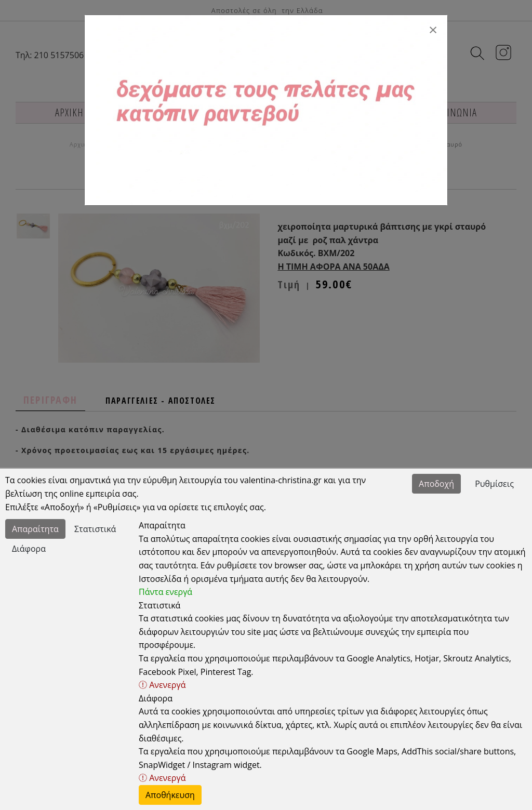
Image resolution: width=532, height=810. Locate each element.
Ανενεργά (162, 685)
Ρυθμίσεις (494, 484)
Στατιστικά (95, 529)
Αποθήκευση (170, 795)
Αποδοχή (436, 484)
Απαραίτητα (35, 529)
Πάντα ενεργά (165, 592)
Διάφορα (29, 549)
